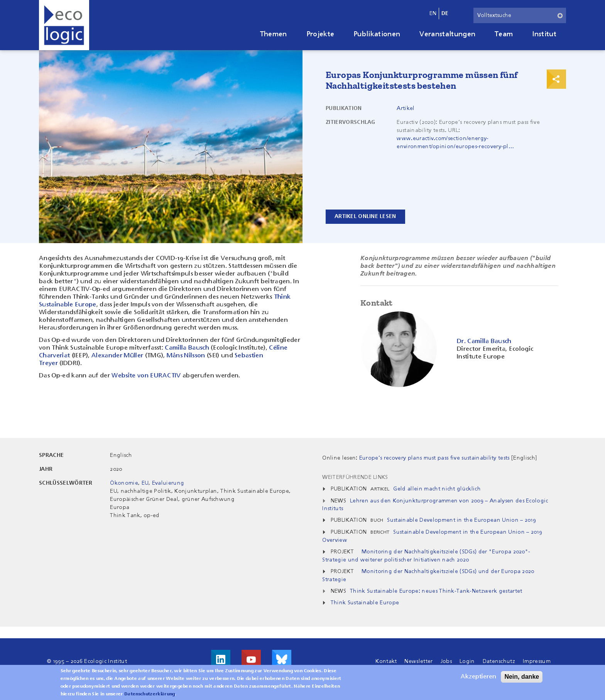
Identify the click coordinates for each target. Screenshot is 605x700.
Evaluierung (168, 483)
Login (467, 661)
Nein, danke (522, 678)
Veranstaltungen (447, 34)
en (433, 14)
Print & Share (556, 79)
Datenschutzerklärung (150, 695)
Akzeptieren (478, 678)
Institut (544, 34)
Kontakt (386, 661)
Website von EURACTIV (147, 376)
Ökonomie (124, 483)
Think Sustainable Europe (365, 603)
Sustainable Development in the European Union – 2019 (461, 520)
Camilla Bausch (188, 348)
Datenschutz (499, 661)
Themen (274, 34)
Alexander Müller (118, 356)
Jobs (446, 661)
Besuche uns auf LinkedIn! (221, 659)
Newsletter (418, 661)
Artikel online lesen (365, 216)
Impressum (537, 661)
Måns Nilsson (187, 356)
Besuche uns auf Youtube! (251, 659)
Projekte (320, 34)
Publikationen (377, 34)
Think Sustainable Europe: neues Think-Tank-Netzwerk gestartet (436, 591)
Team (504, 34)
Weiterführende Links (355, 477)
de (445, 14)
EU (145, 483)
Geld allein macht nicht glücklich (437, 489)
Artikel (406, 108)
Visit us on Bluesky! (282, 659)
